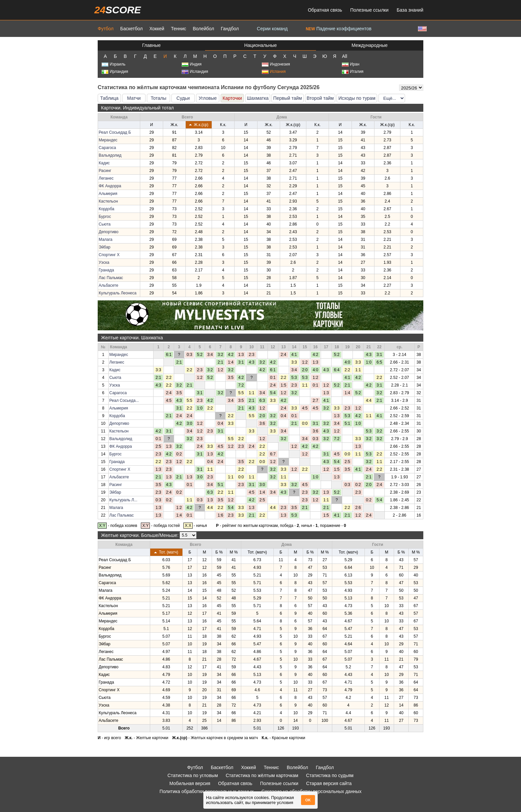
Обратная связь (325, 10)
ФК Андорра (110, 186)
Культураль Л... (123, 500)
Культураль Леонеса (118, 293)
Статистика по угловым (193, 775)
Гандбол (230, 29)
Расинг (105, 171)
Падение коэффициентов (339, 29)
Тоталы (158, 98)
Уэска (104, 262)
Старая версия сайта (329, 783)
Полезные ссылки (369, 10)
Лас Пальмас (111, 278)
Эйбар (104, 247)
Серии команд (272, 29)
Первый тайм (287, 98)
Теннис (178, 29)
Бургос (105, 217)
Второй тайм (320, 98)
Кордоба (106, 209)
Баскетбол (132, 29)
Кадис (104, 163)
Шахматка (258, 98)
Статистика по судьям (330, 775)
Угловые (208, 98)
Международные (370, 45)
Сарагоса (107, 148)
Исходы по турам (357, 98)
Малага (105, 240)
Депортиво (109, 232)
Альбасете (108, 285)
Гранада (106, 270)
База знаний (410, 10)
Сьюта (105, 224)
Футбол (106, 29)
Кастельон (108, 201)
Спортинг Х (109, 255)
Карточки (232, 98)
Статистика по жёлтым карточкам (262, 775)
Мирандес (108, 140)
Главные (152, 45)
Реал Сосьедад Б (115, 132)
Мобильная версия (190, 783)
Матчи (134, 98)
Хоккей (157, 29)
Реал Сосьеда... (124, 401)
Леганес (106, 178)
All (345, 56)
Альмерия (108, 194)
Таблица (109, 98)
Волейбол (203, 29)
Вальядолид (110, 155)
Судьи (183, 98)
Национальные (260, 45)
